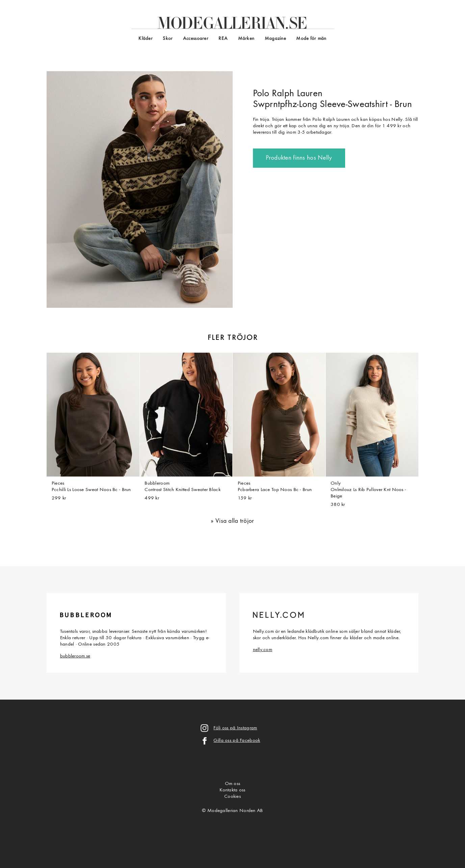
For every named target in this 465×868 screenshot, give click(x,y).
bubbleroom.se (75, 656)
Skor (168, 39)
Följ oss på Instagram (235, 728)
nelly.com (263, 650)
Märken (246, 39)
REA (223, 39)
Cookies (232, 797)
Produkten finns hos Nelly (299, 158)
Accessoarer (196, 39)
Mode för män (311, 39)
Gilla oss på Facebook (237, 741)
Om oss (233, 784)
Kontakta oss (232, 790)
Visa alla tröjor (235, 521)
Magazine (275, 39)
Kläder (146, 39)
